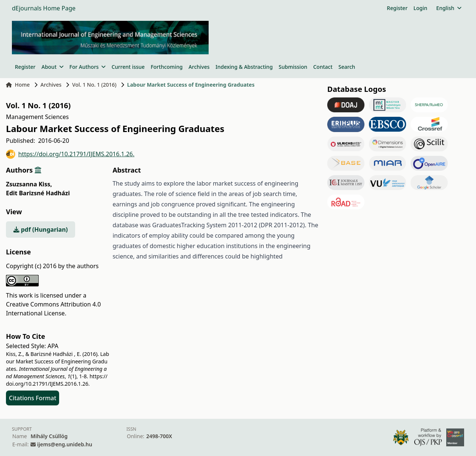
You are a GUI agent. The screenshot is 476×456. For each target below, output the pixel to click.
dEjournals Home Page (44, 8)
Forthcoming (167, 67)
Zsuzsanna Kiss (29, 184)
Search (347, 67)
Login (420, 8)
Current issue (128, 67)
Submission (293, 67)
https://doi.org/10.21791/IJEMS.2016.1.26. (70, 154)
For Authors (88, 67)
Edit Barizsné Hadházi (38, 193)
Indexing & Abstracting (244, 67)
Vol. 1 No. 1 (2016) (94, 85)
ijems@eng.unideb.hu (65, 444)
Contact (323, 67)
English (449, 8)
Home (18, 85)
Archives (199, 67)
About (52, 67)
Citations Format (33, 398)
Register (397, 8)
